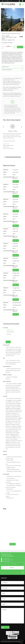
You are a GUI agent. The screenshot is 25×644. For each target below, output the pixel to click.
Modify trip (6, 67)
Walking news (6, 561)
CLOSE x (22, 643)
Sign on (12, 568)
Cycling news (6, 559)
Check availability (7, 70)
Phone (4, 599)
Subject (4, 604)
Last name (5, 583)
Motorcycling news (8, 560)
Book (19, 47)
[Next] (22, 20)
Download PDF (10, 330)
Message (5, 610)
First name (5, 588)
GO (7, 342)
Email (4, 593)
